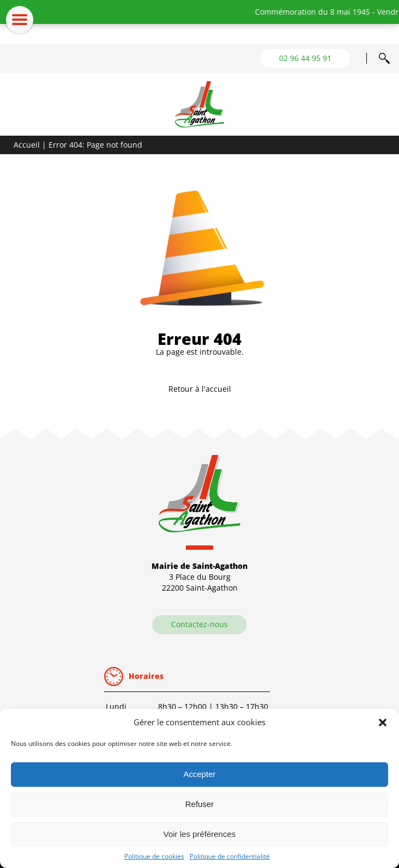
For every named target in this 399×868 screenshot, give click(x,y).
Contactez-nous (199, 624)
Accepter (199, 774)
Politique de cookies (154, 856)
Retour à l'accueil (200, 389)
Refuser (200, 804)
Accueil (27, 145)
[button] (383, 723)
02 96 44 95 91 (305, 58)
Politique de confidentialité (230, 856)
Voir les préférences (200, 834)
